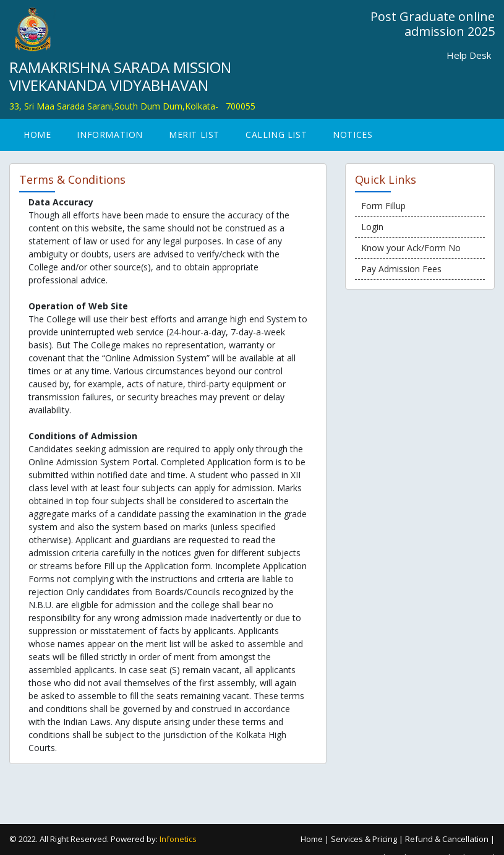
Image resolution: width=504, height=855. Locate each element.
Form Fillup (383, 206)
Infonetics (178, 839)
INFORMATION (110, 135)
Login (372, 227)
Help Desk (469, 55)
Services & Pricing (364, 839)
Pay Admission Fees (401, 269)
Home (37, 135)
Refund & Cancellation (447, 839)
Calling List (276, 135)
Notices (352, 135)
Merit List (194, 135)
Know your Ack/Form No (411, 248)
